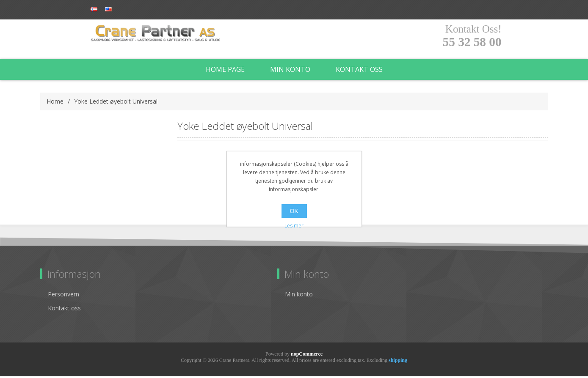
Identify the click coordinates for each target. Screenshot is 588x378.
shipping (398, 362)
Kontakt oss (359, 71)
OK (294, 211)
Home (55, 103)
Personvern (63, 296)
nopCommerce (307, 356)
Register (107, 10)
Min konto (290, 71)
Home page (225, 71)
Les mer (294, 226)
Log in (141, 10)
